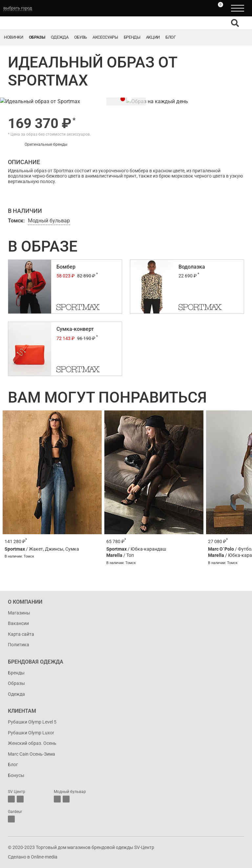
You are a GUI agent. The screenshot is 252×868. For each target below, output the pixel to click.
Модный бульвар (49, 221)
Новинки (14, 37)
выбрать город (18, 8)
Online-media (44, 857)
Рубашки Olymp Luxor (31, 733)
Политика (19, 645)
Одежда (60, 37)
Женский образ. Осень (32, 743)
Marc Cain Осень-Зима (31, 754)
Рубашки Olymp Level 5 (32, 722)
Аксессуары (105, 37)
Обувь (81, 37)
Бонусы (16, 775)
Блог (171, 37)
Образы (37, 37)
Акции (153, 37)
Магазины (19, 613)
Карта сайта (21, 634)
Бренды (132, 37)
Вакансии (18, 623)
